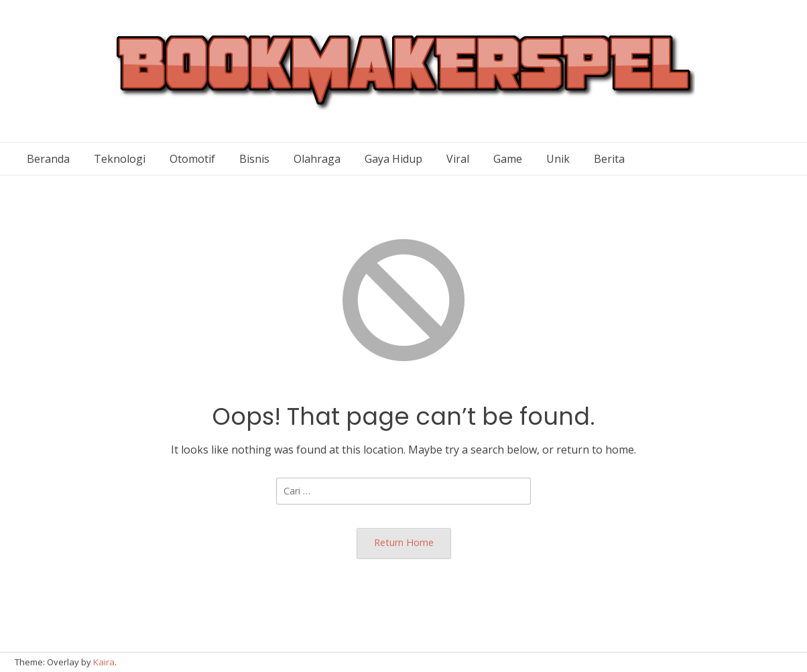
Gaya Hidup (393, 159)
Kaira (104, 662)
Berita (609, 159)
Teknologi (120, 159)
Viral (458, 159)
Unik (558, 159)
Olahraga (317, 159)
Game (508, 159)
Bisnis (254, 159)
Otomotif (192, 159)
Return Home (404, 542)
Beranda (48, 159)
